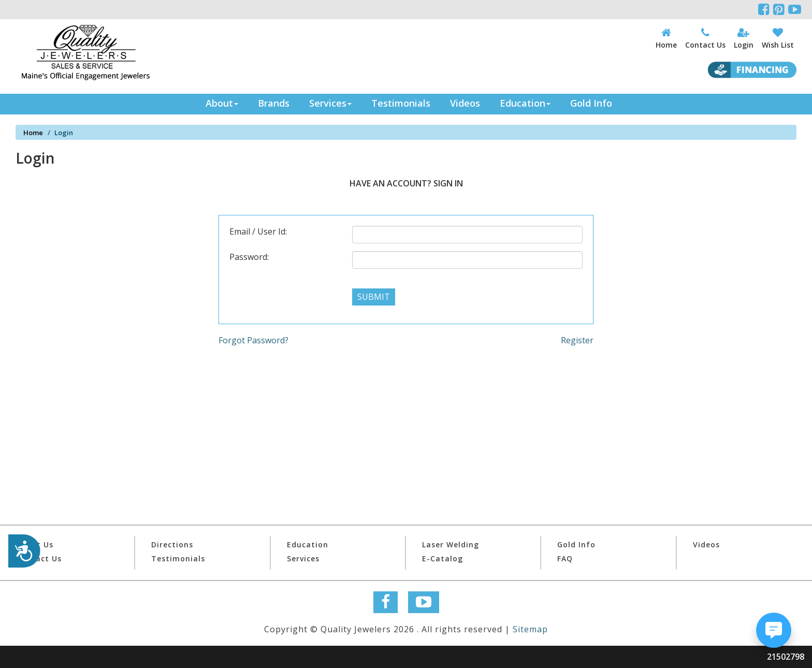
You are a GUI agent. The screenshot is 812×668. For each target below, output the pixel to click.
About (222, 103)
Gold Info (591, 103)
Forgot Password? (253, 340)
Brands (274, 103)
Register (577, 340)
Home (33, 133)
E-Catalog (443, 558)
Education (525, 103)
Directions (172, 544)
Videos (465, 103)
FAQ (565, 558)
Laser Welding (451, 544)
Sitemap (530, 629)
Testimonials (401, 103)
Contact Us (39, 558)
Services (330, 103)
